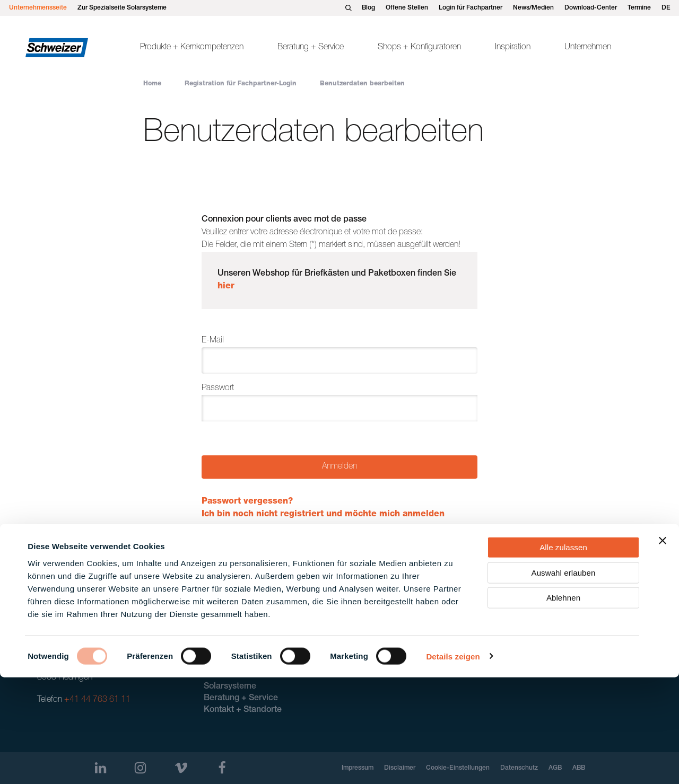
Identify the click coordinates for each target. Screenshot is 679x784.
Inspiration (513, 48)
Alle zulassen (563, 654)
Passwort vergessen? (247, 502)
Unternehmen (588, 48)
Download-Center (591, 8)
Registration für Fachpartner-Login (241, 84)
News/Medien (533, 8)
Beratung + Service (311, 48)
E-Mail (213, 341)
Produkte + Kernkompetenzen (192, 48)
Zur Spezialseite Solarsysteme (122, 8)
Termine (639, 8)
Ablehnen (563, 704)
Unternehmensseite (38, 8)
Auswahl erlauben (564, 679)
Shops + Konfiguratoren (419, 48)
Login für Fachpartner (471, 8)
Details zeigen (453, 763)
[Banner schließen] (663, 647)
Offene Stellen (407, 8)
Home (152, 84)
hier (226, 287)
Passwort (218, 389)
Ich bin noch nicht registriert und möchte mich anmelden (323, 515)
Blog (368, 8)
